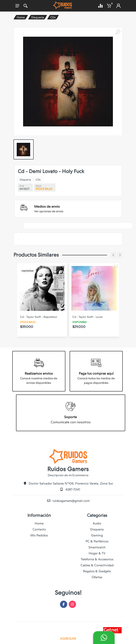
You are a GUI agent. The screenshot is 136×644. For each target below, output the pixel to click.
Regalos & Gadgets (97, 571)
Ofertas (97, 577)
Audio (97, 523)
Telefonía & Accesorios (97, 559)
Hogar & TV (97, 553)
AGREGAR (68, 639)
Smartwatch (97, 547)
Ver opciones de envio (59, 200)
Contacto (39, 529)
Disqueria (38, 17)
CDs (53, 17)
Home (21, 17)
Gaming (97, 535)
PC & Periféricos (97, 541)
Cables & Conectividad (97, 565)
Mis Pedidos (39, 535)
